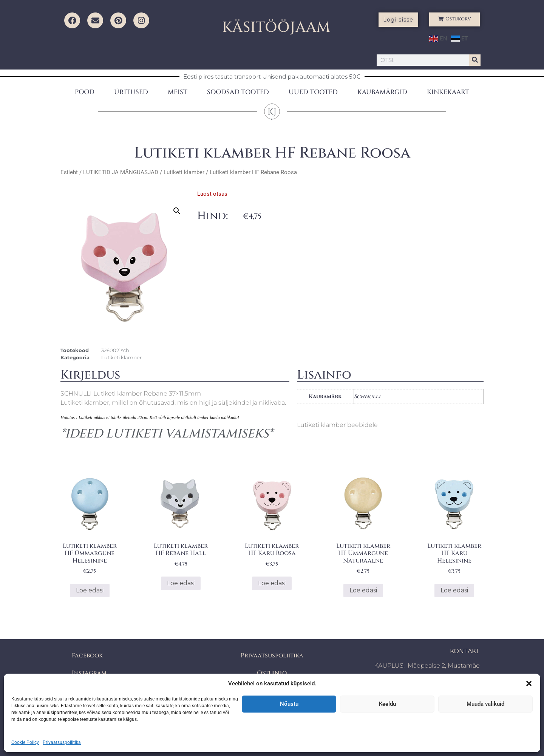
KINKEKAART (448, 92)
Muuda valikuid (485, 704)
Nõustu (289, 704)
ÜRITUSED (131, 92)
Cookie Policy (25, 742)
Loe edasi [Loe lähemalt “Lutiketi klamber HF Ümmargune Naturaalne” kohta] (363, 590)
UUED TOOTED (313, 92)
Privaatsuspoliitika (62, 742)
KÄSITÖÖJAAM (276, 27)
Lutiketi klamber (184, 172)
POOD (85, 92)
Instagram (89, 673)
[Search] (475, 60)
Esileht (69, 172)
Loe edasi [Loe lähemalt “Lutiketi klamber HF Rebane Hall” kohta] (181, 583)
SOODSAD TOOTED (238, 92)
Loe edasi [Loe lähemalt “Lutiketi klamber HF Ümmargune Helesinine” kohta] (90, 590)
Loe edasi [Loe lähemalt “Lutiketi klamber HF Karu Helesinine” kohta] (454, 590)
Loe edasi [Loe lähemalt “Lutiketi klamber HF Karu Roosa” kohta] (272, 583)
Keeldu (387, 704)
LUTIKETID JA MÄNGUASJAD (121, 172)
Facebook (87, 656)
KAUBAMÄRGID (382, 92)
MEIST (178, 92)
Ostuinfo (272, 673)
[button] (529, 683)
